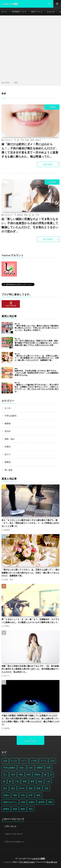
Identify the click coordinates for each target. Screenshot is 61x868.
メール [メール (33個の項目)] (43, 761)
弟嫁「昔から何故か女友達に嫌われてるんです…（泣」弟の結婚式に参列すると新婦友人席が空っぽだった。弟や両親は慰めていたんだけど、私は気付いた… (30, 669)
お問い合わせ (11, 826)
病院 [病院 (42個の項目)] (38, 795)
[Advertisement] (30, 49)
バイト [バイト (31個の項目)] (24, 761)
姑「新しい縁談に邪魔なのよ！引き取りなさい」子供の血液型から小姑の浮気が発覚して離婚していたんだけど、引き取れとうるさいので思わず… (30, 225)
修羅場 (53, 182)
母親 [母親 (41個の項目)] (15, 795)
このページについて (14, 834)
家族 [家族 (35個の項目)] (40, 781)
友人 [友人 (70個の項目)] (5, 774)
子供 (22, 140)
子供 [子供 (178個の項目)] (17, 781)
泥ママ (8, 454)
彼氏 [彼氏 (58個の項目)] (13, 788)
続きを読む (48, 164)
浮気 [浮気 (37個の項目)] (23, 795)
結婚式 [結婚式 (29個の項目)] (32, 802)
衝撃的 (53, 107)
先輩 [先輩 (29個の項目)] (48, 768)
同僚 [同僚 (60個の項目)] (21, 774)
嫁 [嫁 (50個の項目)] (10, 781)
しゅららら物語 (38, 858)
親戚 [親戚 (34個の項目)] (15, 809)
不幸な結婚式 (11, 416)
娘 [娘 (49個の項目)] (4, 781)
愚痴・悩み (10, 439)
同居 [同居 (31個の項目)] (29, 774)
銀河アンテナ (37, 12)
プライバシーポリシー (15, 842)
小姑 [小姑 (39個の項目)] (48, 781)
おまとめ (51, 12)
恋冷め (8, 431)
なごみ (8, 408)
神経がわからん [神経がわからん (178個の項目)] (10, 802)
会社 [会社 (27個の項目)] (31, 768)
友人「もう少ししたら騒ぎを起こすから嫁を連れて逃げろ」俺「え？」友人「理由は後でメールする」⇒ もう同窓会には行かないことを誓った (30, 523)
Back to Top (31, 741)
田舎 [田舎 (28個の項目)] (31, 795)
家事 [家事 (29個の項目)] (32, 781)
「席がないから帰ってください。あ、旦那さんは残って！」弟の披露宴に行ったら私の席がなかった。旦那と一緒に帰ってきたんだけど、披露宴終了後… (30, 573)
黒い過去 (9, 470)
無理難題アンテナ (19, 12)
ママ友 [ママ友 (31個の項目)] (34, 761)
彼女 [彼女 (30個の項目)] (5, 788)
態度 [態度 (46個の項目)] (38, 788)
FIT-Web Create (27, 862)
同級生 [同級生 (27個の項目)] (37, 774)
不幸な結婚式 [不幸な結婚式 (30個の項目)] (9, 768)
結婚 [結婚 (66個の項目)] (23, 802)
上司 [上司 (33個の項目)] (52, 761)
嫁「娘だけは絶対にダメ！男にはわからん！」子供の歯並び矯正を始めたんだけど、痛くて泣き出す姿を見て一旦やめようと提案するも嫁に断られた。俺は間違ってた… (30, 150)
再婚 (26, 215)
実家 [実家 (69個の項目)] (25, 781)
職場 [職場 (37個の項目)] (50, 802)
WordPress (52, 862)
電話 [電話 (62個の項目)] (31, 809)
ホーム (4, 12)
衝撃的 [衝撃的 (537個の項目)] (6, 809)
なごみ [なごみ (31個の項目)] (14, 761)
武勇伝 (8, 447)
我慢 (32, 140)
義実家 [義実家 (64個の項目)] (42, 802)
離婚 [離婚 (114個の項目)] (23, 809)
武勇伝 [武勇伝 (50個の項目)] (6, 795)
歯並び (38, 140)
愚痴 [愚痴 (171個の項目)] (31, 788)
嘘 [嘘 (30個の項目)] (45, 774)
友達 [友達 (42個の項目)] (13, 774)
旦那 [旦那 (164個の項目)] (46, 788)
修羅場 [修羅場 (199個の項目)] (40, 768)
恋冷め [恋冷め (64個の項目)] (22, 788)
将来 (27, 140)
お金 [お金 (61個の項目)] (5, 761)
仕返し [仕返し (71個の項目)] (22, 768)
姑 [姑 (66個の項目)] (51, 774)
